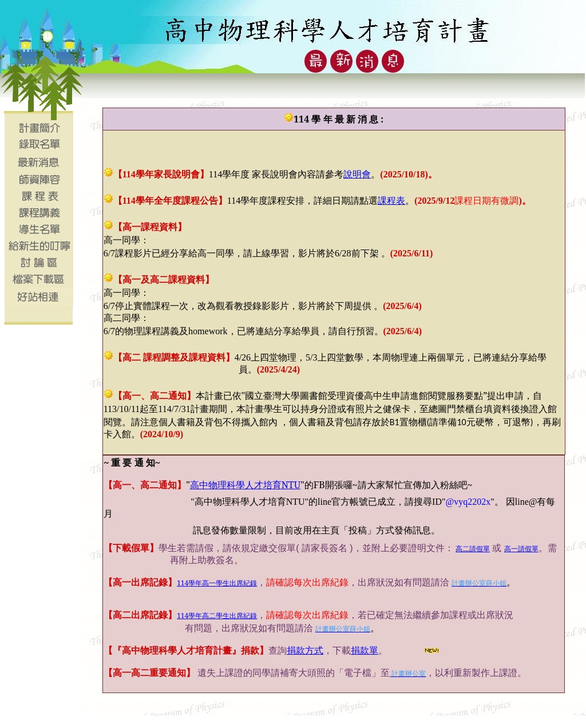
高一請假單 (521, 549)
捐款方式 (305, 650)
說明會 (357, 174)
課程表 (391, 200)
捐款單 (365, 650)
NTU (246, 485)
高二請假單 (473, 549)
